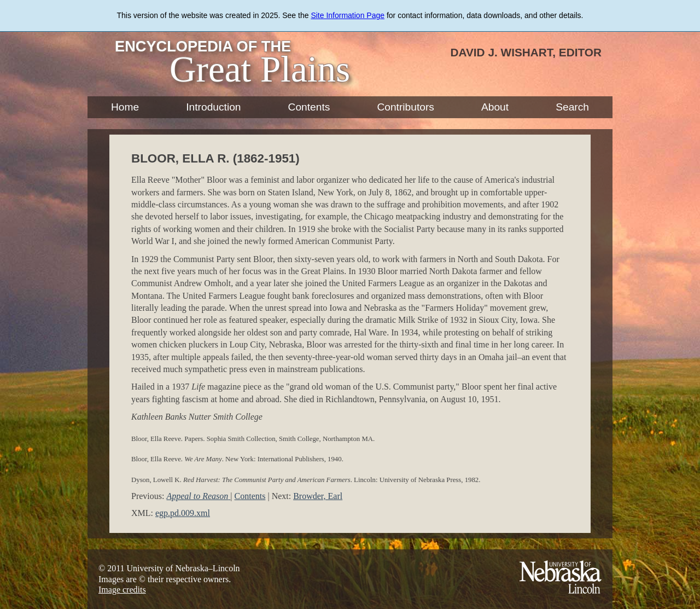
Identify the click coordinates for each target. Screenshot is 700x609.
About (495, 107)
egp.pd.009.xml (183, 513)
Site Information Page (348, 15)
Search (572, 107)
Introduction (213, 107)
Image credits (122, 590)
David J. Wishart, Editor (526, 52)
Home (125, 107)
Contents (309, 107)
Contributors (406, 107)
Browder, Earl (318, 496)
